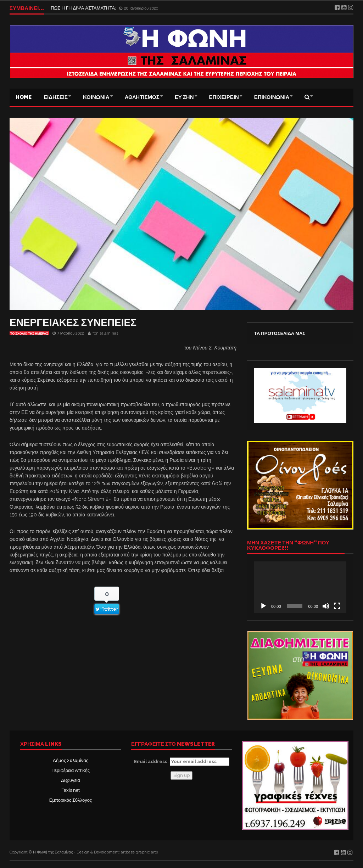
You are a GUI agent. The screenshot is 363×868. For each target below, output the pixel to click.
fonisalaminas (105, 333)
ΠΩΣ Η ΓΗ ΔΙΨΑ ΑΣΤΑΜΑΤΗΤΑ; (84, 8)
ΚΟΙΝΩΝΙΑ (96, 97)
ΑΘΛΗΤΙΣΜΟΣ (142, 97)
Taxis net (71, 790)
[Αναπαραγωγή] (263, 606)
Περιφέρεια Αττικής (71, 770)
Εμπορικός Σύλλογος (71, 800)
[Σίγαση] (326, 606)
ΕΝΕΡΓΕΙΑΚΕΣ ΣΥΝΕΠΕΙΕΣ (73, 322)
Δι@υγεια (70, 780)
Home (24, 97)
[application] (300, 587)
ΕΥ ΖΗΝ (184, 97)
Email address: (182, 762)
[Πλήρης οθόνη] (337, 606)
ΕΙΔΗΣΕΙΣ (56, 97)
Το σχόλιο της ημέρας (29, 334)
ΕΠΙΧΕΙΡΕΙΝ (224, 97)
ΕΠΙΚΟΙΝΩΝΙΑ (272, 97)
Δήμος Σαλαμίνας (71, 760)
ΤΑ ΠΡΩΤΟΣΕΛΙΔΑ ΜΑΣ (280, 333)
